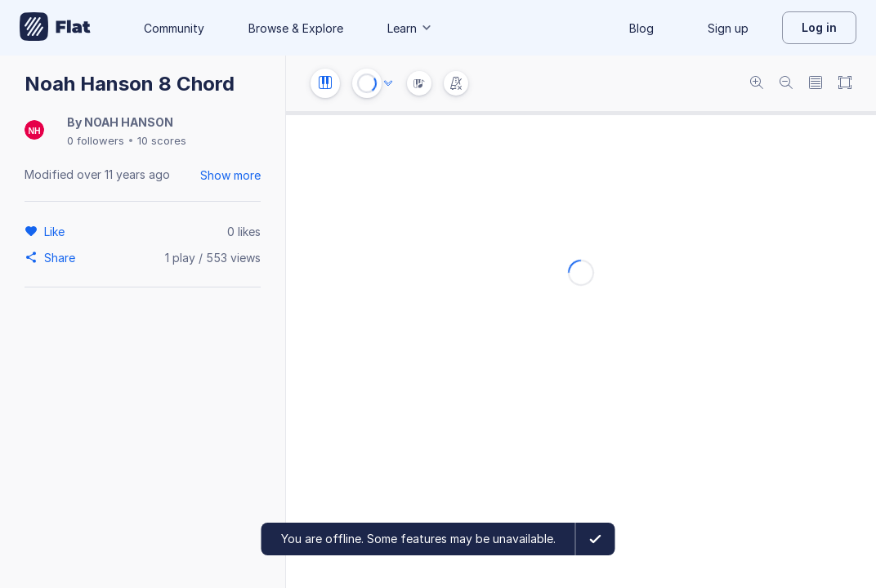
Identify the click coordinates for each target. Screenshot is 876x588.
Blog (641, 28)
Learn (410, 28)
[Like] (57, 231)
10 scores (162, 140)
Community (174, 28)
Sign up (728, 28)
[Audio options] (388, 83)
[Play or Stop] (367, 83)
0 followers (96, 140)
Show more (230, 175)
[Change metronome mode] (456, 83)
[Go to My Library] (55, 28)
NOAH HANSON (129, 122)
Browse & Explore (296, 28)
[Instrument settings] (325, 83)
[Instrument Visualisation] (419, 83)
